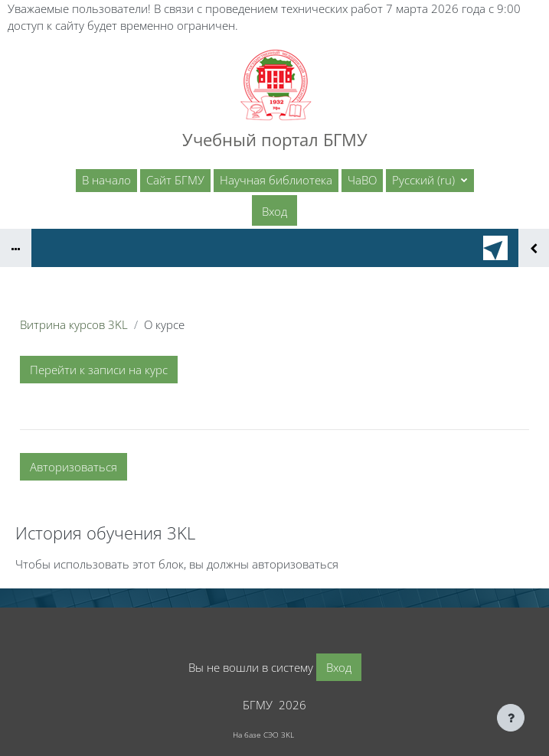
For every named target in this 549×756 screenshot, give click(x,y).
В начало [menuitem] (106, 180)
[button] (430, 181)
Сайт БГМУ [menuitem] (175, 180)
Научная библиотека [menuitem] (276, 180)
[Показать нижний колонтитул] (511, 718)
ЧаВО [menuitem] (362, 180)
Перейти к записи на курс (99, 370)
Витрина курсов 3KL (74, 324)
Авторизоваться (74, 467)
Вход (274, 211)
